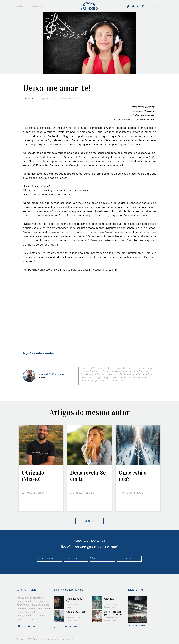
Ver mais (90, 521)
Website (41, 377)
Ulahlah (46, 639)
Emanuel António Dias (51, 374)
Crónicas (28, 99)
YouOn (71, 639)
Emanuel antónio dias (42, 353)
